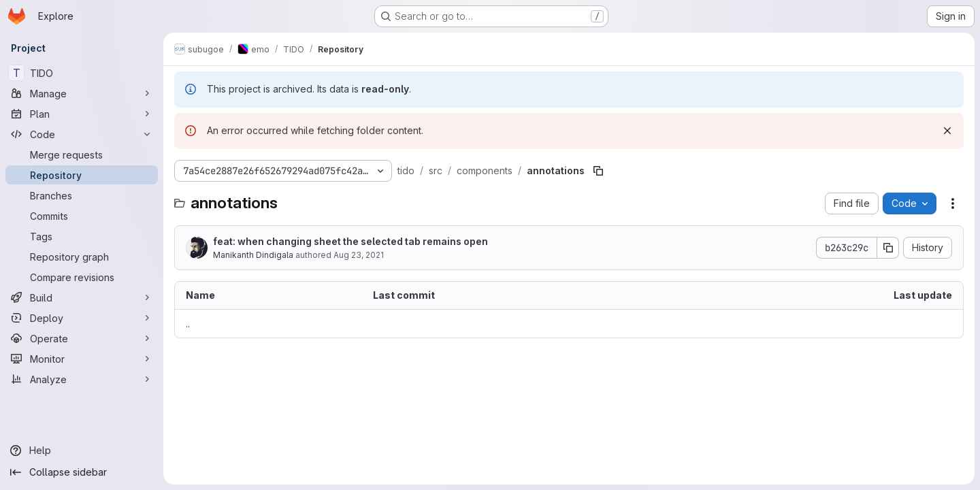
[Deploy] (82, 318)
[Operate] (82, 338)
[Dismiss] (947, 131)
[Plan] (82, 114)
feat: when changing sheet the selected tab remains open (350, 241)
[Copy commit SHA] (888, 248)
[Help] (82, 451)
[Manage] (82, 93)
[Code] (82, 134)
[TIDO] (82, 73)
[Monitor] (82, 359)
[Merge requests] (82, 154)
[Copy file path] (598, 171)
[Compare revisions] (82, 277)
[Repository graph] (82, 257)
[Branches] (82, 195)
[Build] (82, 297)
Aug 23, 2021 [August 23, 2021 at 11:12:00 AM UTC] (359, 255)
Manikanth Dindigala (253, 255)
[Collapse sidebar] (82, 472)
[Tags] (82, 236)
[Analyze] (82, 379)
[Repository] (82, 175)
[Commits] (82, 216)
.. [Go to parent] (188, 324)
